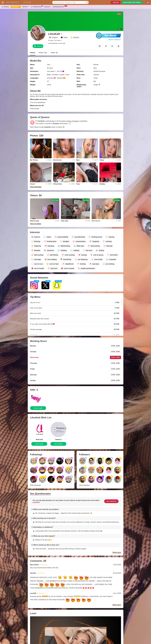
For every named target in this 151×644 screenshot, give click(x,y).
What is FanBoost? (115, 40)
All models (5, 7)
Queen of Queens (73, 121)
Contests (47, 7)
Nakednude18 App (59, 7)
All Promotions (37, 7)
